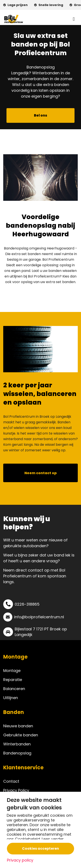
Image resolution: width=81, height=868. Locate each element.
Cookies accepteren (40, 849)
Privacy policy (20, 860)
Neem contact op (41, 473)
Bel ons (40, 115)
